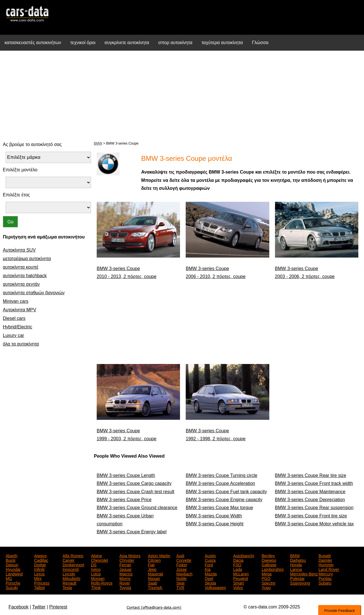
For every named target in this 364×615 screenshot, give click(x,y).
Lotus (96, 573)
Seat (180, 583)
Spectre (268, 583)
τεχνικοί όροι (83, 43)
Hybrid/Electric (17, 327)
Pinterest (58, 607)
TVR (180, 587)
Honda (296, 564)
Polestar (297, 578)
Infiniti (39, 569)
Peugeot (241, 578)
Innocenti (71, 569)
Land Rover (329, 569)
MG (9, 578)
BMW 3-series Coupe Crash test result (136, 492)
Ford (209, 564)
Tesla (67, 587)
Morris (125, 578)
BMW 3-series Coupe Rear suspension (314, 508)
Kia (208, 569)
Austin (210, 555)
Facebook (18, 607)
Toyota (125, 587)
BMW (98, 143)
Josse (182, 569)
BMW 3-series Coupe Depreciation (310, 500)
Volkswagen (215, 587)
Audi (180, 555)
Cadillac (41, 560)
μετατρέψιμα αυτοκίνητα (27, 259)
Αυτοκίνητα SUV (19, 250)
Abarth (12, 555)
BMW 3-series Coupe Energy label (132, 532)
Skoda (210, 583)
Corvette (184, 560)
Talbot (39, 587)
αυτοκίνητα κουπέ (21, 267)
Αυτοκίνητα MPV (19, 310)
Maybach (184, 573)
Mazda (211, 573)
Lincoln (69, 573)
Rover (125, 583)
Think (96, 587)
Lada (238, 569)
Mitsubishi (71, 578)
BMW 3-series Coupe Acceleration (220, 483)
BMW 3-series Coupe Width (214, 516)
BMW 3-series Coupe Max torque (219, 508)
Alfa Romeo (73, 555)
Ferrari (125, 564)
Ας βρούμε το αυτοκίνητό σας (32, 144)
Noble (182, 578)
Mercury (326, 573)
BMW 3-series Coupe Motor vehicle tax (314, 524)
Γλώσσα (260, 43)
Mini (38, 578)
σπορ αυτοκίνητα (175, 43)
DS (94, 564)
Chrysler (127, 560)
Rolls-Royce (102, 583)
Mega (267, 573)
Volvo (238, 587)
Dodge (40, 564)
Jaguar (126, 569)
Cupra (210, 560)
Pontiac (325, 578)
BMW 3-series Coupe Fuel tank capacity (226, 492)
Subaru (325, 583)
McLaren (241, 573)
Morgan (98, 578)
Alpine (97, 555)
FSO (237, 564)
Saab (153, 583)
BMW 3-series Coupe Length (126, 475)
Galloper (269, 564)
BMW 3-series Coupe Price (124, 500)
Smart (238, 583)
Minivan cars (16, 301)
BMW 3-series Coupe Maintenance (310, 492)
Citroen (154, 560)
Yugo (266, 587)
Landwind (14, 573)
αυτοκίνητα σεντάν (21, 284)
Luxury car (14, 335)
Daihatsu (298, 560)
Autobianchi (244, 555)
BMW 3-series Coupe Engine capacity (224, 500)
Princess (42, 583)
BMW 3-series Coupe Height (215, 524)
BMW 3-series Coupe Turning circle (222, 475)
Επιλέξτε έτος (16, 195)
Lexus (39, 573)
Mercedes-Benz (304, 573)
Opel (209, 578)
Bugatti (325, 555)
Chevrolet (100, 560)
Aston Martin (159, 555)
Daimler (325, 560)
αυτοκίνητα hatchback (25, 276)
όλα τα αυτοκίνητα (21, 344)
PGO (266, 578)
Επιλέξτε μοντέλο (20, 170)
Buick (11, 560)
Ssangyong (300, 583)
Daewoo (269, 560)
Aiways (40, 555)
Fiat (151, 564)
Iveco (96, 569)
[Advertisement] (182, 95)
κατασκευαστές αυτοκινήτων (33, 43)
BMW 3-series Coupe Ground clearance (137, 508)
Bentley (268, 555)
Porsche (13, 583)
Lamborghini (273, 569)
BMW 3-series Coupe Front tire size (311, 516)
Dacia (238, 560)
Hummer (326, 564)
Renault (69, 583)
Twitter (39, 607)
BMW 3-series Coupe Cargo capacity (134, 483)
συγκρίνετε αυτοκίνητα (127, 43)
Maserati (156, 573)
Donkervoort (73, 564)
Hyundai (13, 569)
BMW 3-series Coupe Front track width (314, 483)
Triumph (155, 587)
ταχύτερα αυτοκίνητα (222, 43)
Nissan (154, 578)
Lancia (296, 569)
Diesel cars (14, 318)
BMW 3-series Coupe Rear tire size (311, 475)
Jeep (152, 569)
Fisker (182, 564)
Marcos (126, 573)
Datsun (12, 564)
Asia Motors (130, 555)
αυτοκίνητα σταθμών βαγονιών (34, 293)
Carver (69, 560)
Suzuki (12, 587)
